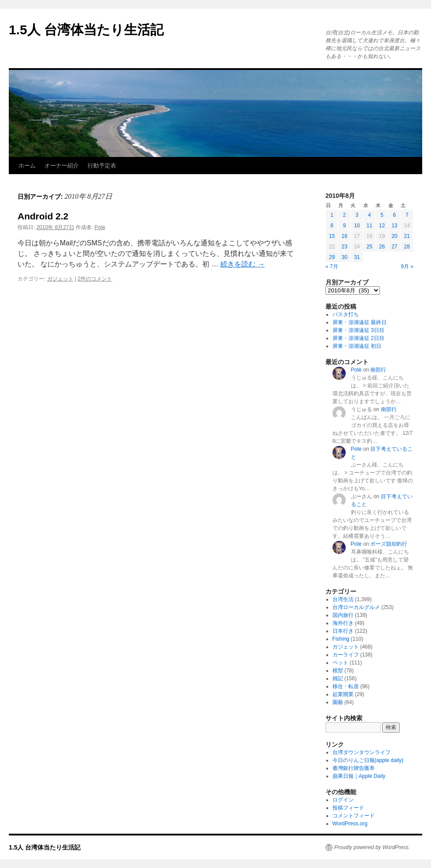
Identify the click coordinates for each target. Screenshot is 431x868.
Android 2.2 (43, 216)
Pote (100, 227)
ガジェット (60, 279)
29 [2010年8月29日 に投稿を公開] (332, 257)
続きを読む (242, 264)
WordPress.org (350, 824)
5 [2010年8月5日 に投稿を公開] (382, 215)
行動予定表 (102, 166)
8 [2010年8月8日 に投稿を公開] (332, 226)
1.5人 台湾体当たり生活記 (86, 30)
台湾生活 (343, 599)
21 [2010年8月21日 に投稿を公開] (407, 236)
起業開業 (343, 694)
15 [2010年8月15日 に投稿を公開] (332, 236)
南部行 (378, 370)
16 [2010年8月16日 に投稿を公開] (344, 236)
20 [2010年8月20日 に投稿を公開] (394, 236)
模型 (338, 671)
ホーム (27, 166)
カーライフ (346, 655)
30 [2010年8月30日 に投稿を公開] (344, 257)
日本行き (343, 631)
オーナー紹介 (62, 166)
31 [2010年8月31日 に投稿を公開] (357, 257)
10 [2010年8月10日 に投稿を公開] (357, 226)
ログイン (343, 800)
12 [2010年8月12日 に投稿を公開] (382, 226)
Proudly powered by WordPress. (372, 847)
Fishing (341, 639)
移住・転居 (346, 686)
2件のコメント (95, 279)
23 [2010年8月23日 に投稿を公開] (344, 247)
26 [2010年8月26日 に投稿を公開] (382, 247)
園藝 (338, 702)
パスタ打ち (346, 314)
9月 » (407, 266)
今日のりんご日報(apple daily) (368, 760)
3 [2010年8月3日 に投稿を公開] (357, 215)
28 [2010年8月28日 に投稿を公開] (407, 247)
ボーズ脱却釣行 (389, 544)
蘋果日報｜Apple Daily (359, 776)
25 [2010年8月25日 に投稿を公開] (369, 247)
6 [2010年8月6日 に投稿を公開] (394, 215)
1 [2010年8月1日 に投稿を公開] (332, 215)
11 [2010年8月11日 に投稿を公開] (369, 226)
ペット (340, 663)
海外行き (343, 623)
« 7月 (332, 266)
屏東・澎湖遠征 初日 (357, 346)
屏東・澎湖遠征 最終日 (360, 322)
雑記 (338, 678)
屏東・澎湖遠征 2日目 (358, 338)
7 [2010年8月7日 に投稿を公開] (407, 215)
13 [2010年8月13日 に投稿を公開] (394, 226)
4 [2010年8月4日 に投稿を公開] (370, 215)
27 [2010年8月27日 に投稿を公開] (394, 247)
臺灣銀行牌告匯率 (354, 768)
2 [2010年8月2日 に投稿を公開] (345, 215)
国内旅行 (343, 615)
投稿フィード (348, 808)
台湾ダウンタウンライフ (362, 752)
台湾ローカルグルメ (356, 607)
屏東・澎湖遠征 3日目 (358, 330)
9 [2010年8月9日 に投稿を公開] (345, 226)
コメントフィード (354, 816)
